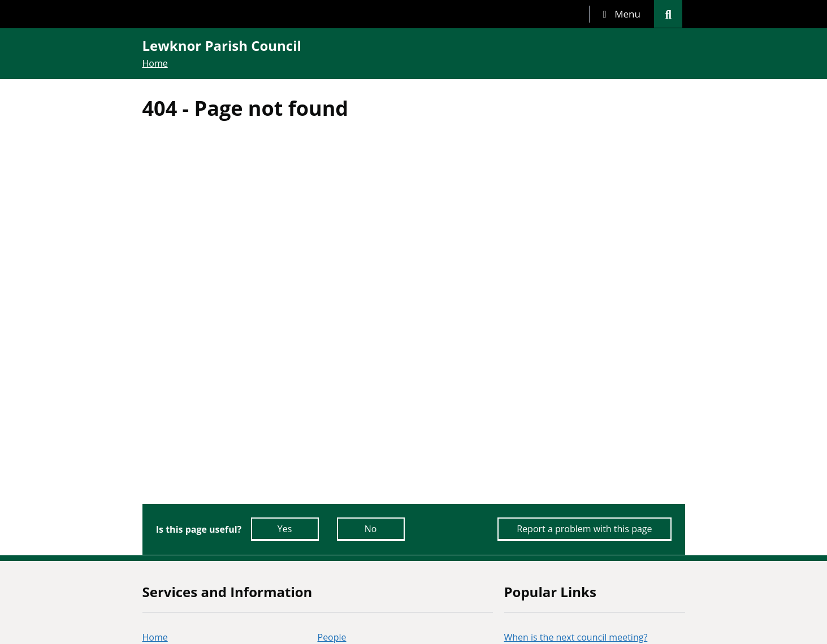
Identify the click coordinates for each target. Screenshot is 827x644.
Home (155, 63)
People (332, 637)
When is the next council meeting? (576, 637)
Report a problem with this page (584, 529)
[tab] (622, 14)
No (371, 529)
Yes (285, 529)
